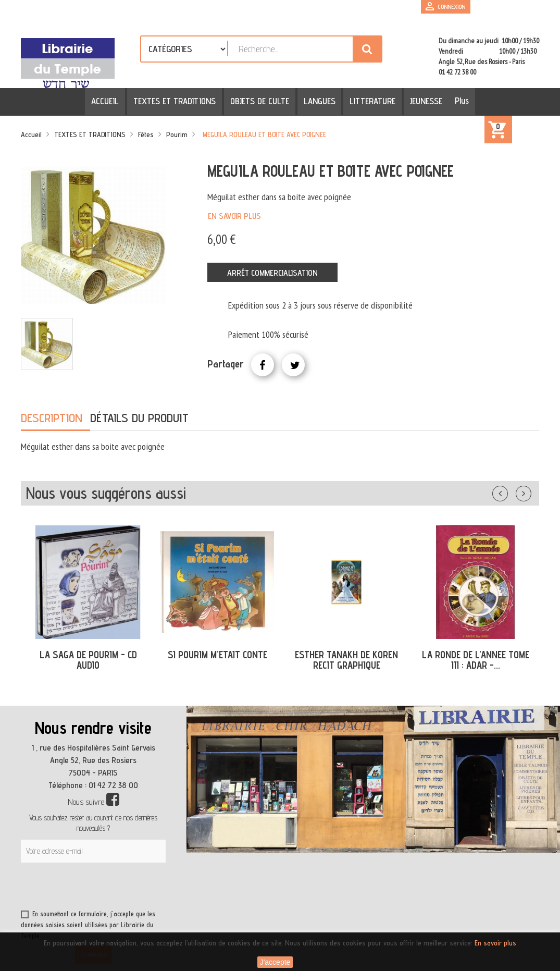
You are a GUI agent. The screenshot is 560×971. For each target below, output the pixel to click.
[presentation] (121, 888)
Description (52, 418)
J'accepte (275, 962)
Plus (456, 101)
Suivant (530, 491)
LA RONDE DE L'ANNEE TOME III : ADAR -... (476, 660)
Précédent (511, 491)
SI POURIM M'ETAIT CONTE (217, 655)
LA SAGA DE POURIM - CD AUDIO (88, 660)
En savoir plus (234, 216)
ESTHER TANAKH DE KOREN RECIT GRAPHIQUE (346, 660)
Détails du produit (139, 418)
